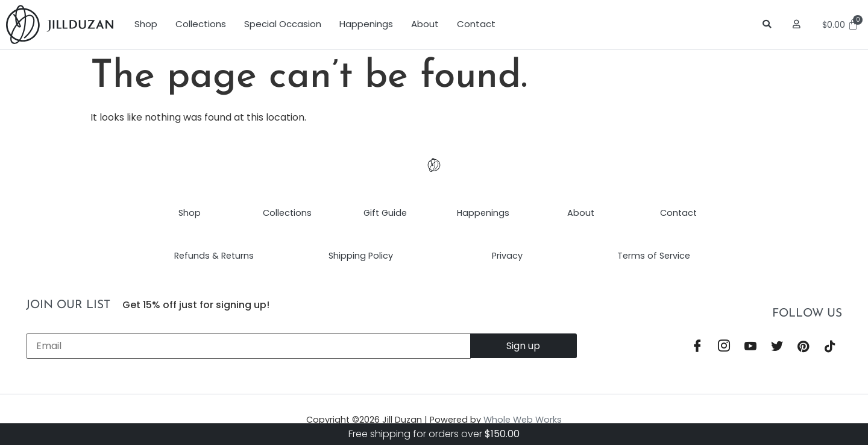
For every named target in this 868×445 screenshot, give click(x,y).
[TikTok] (830, 347)
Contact (476, 24)
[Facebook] (697, 347)
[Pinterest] (804, 347)
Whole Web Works (523, 420)
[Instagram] (724, 347)
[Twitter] (777, 347)
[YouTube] (750, 347)
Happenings (366, 24)
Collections (201, 24)
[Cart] (842, 25)
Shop (146, 24)
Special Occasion (283, 24)
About (425, 24)
